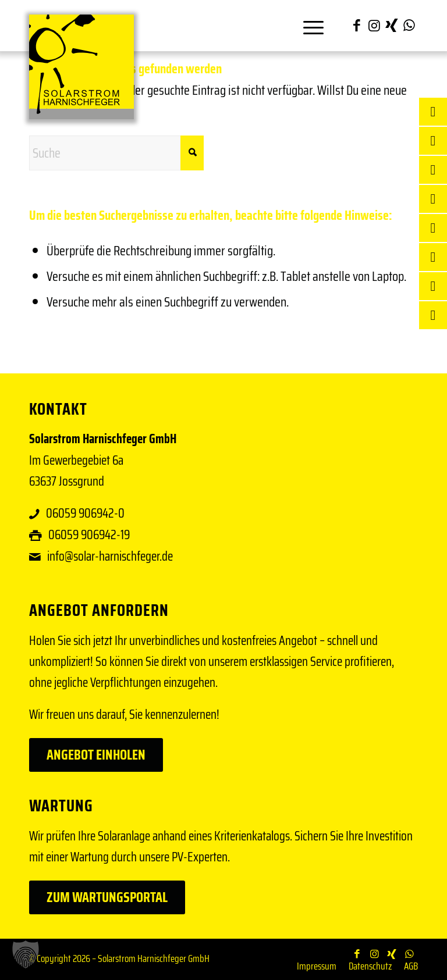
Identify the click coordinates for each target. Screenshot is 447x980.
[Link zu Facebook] (357, 26)
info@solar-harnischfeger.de (110, 556)
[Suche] (116, 153)
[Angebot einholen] (96, 755)
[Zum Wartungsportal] (107, 897)
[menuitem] (308, 26)
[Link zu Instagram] (374, 26)
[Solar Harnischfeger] (81, 67)
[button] (26, 954)
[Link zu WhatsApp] (409, 26)
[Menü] (308, 26)
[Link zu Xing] (392, 26)
